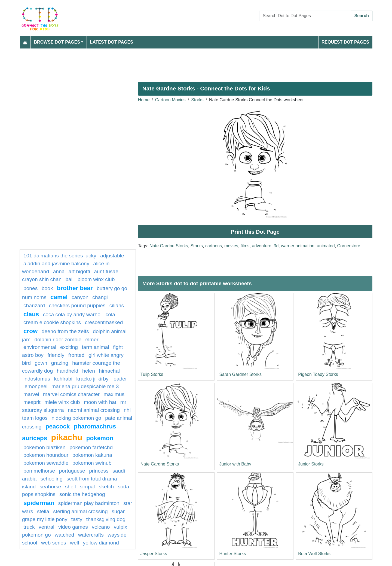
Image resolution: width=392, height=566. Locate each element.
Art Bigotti (79, 271)
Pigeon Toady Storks (318, 374)
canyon (80, 297)
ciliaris (117, 305)
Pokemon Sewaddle (46, 463)
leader (120, 379)
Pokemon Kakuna (92, 455)
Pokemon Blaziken (45, 447)
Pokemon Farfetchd (91, 447)
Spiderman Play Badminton (89, 503)
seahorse (50, 487)
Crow (30, 331)
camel (59, 297)
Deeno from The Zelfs (65, 331)
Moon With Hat (100, 402)
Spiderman (39, 503)
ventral (47, 527)
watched (64, 535)
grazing (60, 363)
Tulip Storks (152, 374)
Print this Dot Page (255, 232)
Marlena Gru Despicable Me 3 (85, 386)
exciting (69, 347)
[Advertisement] (183, 63)
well (74, 543)
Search (362, 16)
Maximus (114, 394)
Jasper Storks (154, 554)
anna (59, 271)
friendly (56, 355)
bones (30, 288)
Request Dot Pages (345, 42)
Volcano (101, 527)
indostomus (37, 379)
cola (110, 314)
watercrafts (91, 535)
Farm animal (96, 347)
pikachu (67, 437)
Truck (29, 527)
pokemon (100, 438)
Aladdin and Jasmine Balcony (56, 264)
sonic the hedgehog (82, 494)
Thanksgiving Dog (106, 519)
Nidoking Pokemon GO (76, 418)
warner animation (298, 246)
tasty (77, 519)
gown (41, 363)
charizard (34, 305)
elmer (92, 340)
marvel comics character (71, 394)
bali (70, 279)
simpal (87, 487)
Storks (197, 100)
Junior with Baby (235, 464)
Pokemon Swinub (92, 463)
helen (89, 371)
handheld (68, 371)
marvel (31, 394)
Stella (43, 511)
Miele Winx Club (62, 402)
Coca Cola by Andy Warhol (72, 314)
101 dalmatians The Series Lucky (60, 256)
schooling (52, 479)
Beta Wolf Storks (314, 554)
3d (276, 246)
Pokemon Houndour (46, 455)
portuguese (72, 471)
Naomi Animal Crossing (94, 410)
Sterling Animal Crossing (80, 511)
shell (70, 487)
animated (326, 246)
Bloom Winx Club (96, 279)
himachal (109, 371)
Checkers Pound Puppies (77, 305)
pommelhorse (39, 471)
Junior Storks (311, 464)
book (47, 288)
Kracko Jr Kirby (92, 379)
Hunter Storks (232, 554)
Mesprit (32, 402)
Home (144, 100)
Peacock (58, 426)
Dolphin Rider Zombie (58, 340)
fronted (76, 355)
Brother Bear (75, 288)
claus (31, 314)
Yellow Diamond (101, 543)
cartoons (214, 246)
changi (100, 297)
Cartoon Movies (170, 100)
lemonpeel (36, 386)
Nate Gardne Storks (169, 246)
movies (231, 246)
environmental (40, 347)
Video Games (73, 527)
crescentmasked (104, 322)
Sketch (106, 487)
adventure (262, 246)
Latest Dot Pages (112, 42)
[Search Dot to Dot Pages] (305, 16)
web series (54, 543)
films (245, 246)
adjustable (112, 256)
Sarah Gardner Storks (240, 374)
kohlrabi (63, 379)
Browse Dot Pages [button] (57, 42)
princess (99, 471)
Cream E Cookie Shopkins (52, 322)
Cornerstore (349, 246)
